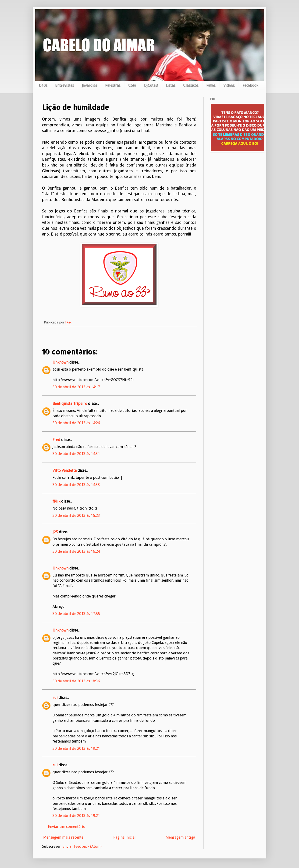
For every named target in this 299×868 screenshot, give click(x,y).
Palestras (113, 85)
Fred (56, 440)
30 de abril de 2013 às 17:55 (76, 614)
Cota (132, 85)
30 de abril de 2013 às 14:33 (76, 485)
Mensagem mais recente (63, 837)
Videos (229, 85)
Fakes (211, 85)
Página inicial (125, 837)
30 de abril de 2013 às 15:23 (76, 516)
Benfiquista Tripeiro (70, 404)
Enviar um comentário (67, 827)
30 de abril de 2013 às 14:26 (76, 423)
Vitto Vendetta (65, 470)
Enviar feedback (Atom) (82, 846)
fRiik (56, 501)
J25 (55, 532)
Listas (170, 85)
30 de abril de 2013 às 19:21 (76, 748)
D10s (43, 85)
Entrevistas (64, 85)
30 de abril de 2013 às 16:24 (76, 551)
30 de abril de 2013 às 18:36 (76, 681)
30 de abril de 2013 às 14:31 (76, 454)
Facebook (250, 85)
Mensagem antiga (180, 837)
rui (55, 698)
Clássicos (191, 85)
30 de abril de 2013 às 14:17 (76, 387)
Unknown (61, 362)
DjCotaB (151, 85)
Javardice (89, 85)
